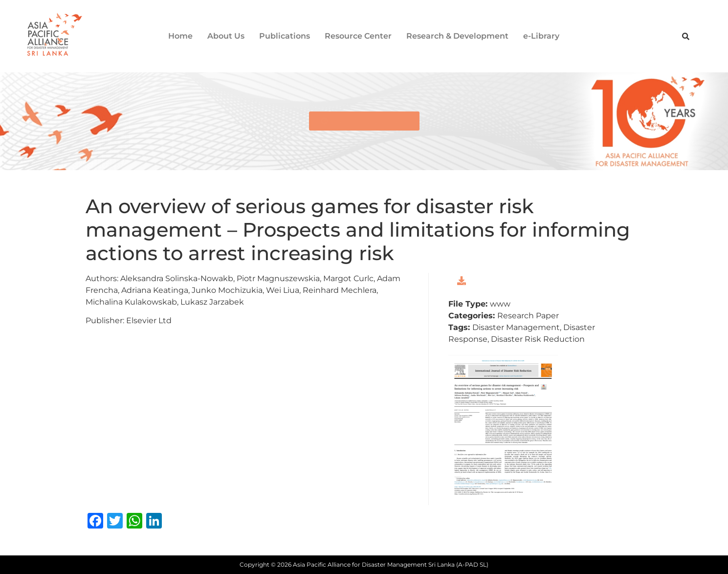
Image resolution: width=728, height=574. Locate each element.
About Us (226, 36)
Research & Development (457, 36)
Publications (285, 36)
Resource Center (358, 36)
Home (180, 36)
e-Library (541, 36)
